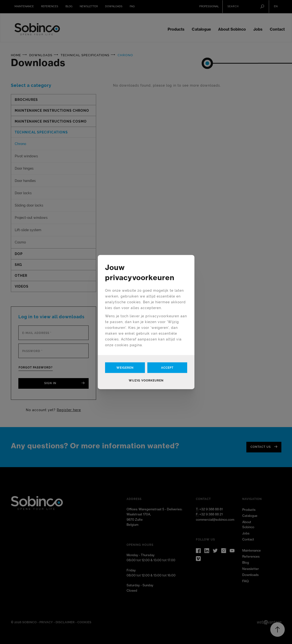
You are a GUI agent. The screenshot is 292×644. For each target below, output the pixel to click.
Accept (167, 368)
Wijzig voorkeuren (146, 381)
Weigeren (125, 368)
